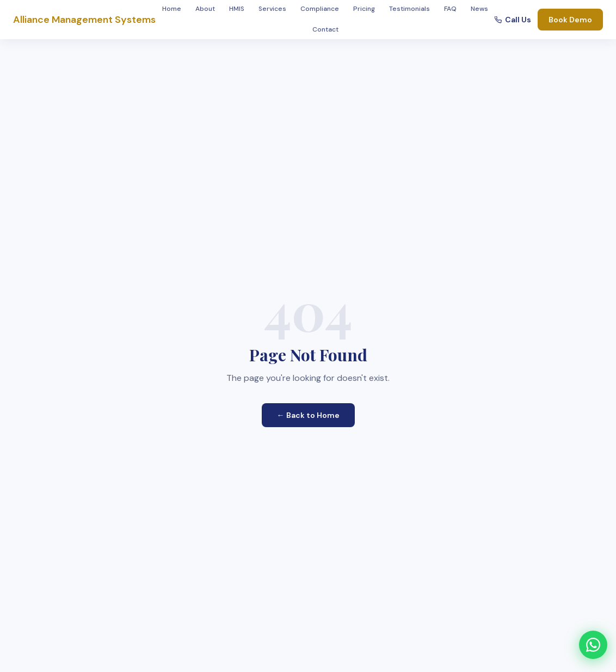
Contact (325, 29)
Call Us (513, 20)
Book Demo (570, 20)
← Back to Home (308, 415)
